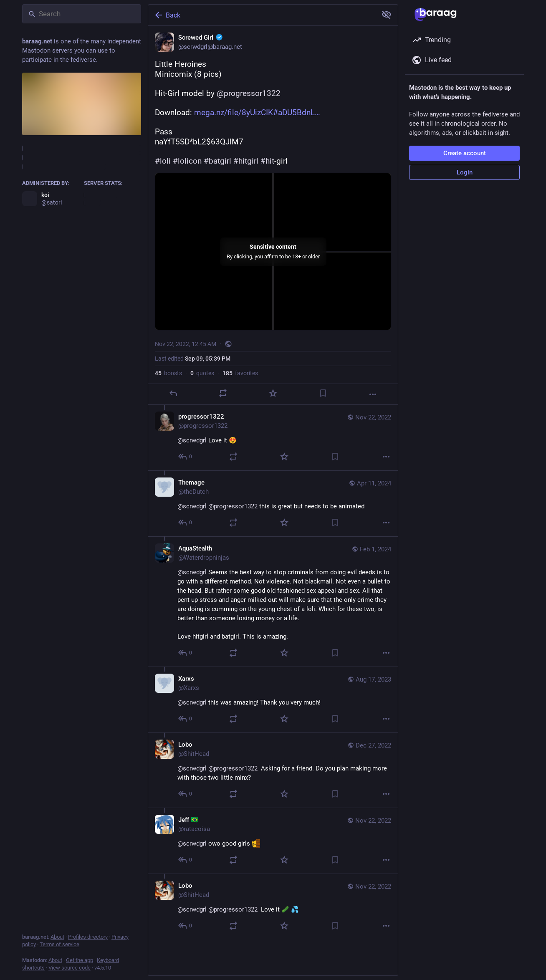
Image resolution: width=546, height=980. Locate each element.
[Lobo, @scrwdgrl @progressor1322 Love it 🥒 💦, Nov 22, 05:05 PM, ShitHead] (273, 907)
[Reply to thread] (186, 457)
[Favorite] (273, 393)
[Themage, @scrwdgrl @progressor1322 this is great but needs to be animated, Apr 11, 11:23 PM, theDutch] (273, 503)
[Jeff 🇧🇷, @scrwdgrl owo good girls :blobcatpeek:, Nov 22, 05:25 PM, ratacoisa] (273, 841)
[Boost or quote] (223, 393)
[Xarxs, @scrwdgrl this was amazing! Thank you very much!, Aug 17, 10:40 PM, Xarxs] (273, 700)
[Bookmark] (323, 393)
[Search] (82, 14)
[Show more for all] (387, 15)
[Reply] (173, 393)
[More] (373, 394)
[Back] (262, 15)
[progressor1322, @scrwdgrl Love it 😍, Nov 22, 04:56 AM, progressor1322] (273, 438)
